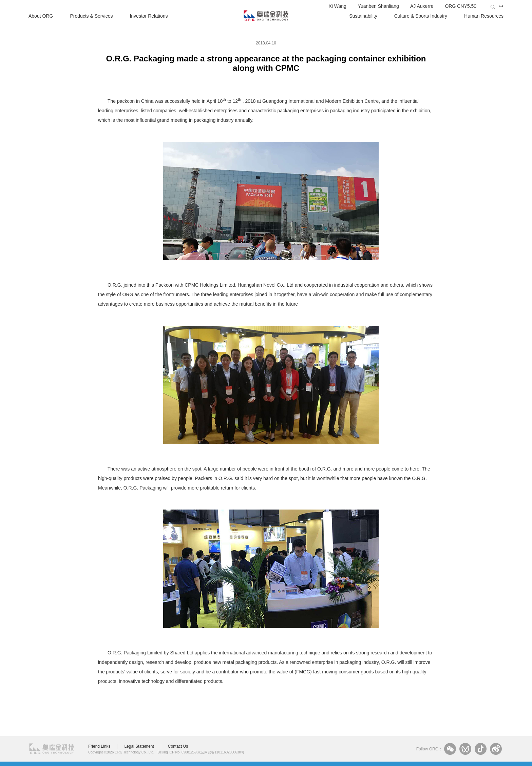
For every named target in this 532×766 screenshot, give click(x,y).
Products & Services (91, 16)
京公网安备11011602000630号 (221, 752)
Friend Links (99, 746)
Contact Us (178, 746)
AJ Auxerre (422, 6)
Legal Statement (139, 746)
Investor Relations (149, 16)
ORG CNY (461, 6)
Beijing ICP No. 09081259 (177, 752)
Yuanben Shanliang (378, 6)
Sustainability (363, 16)
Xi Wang (337, 6)
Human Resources (484, 16)
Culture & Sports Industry (421, 16)
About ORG (41, 16)
